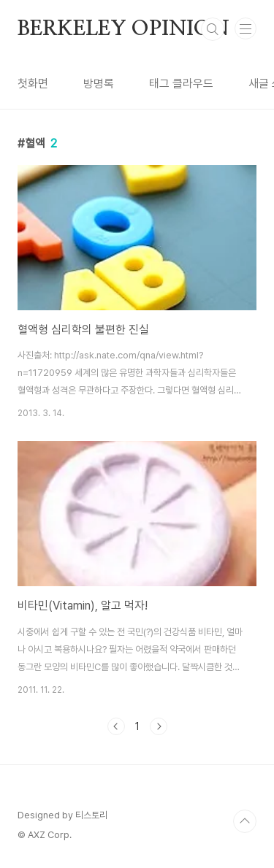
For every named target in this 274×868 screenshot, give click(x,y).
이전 (116, 726)
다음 (159, 726)
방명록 (99, 84)
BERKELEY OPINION (123, 29)
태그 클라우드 (181, 84)
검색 (213, 29)
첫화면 (33, 84)
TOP (245, 821)
